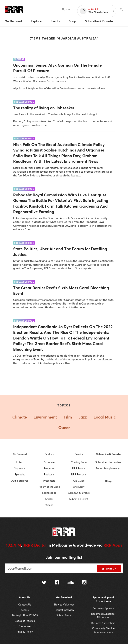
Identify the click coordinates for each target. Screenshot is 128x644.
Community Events (79, 493)
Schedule (49, 462)
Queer (64, 428)
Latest (20, 462)
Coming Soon (79, 462)
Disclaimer (25, 626)
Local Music (105, 417)
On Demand (20, 454)
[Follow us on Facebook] (57, 583)
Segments (20, 468)
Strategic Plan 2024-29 (25, 615)
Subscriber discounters (108, 462)
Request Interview (64, 610)
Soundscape (49, 493)
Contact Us (25, 604)
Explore (49, 454)
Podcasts (49, 474)
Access (25, 610)
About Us (25, 597)
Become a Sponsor (103, 608)
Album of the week (49, 487)
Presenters (49, 481)
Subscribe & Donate (108, 454)
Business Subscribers (103, 623)
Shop (108, 481)
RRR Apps (113, 545)
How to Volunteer (64, 604)
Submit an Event (79, 499)
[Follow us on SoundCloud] (71, 583)
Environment (45, 417)
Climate (20, 417)
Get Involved (64, 597)
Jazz (83, 417)
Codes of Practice (25, 621)
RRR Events (79, 468)
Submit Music (64, 615)
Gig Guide (79, 481)
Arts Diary (79, 487)
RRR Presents (79, 474)
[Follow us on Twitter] (44, 583)
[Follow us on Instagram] (84, 583)
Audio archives (20, 481)
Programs (49, 468)
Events (79, 454)
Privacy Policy (25, 632)
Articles (49, 499)
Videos (49, 505)
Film (68, 417)
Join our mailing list (64, 557)
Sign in (66, 9)
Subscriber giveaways (108, 468)
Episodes (20, 474)
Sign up (109, 569)
